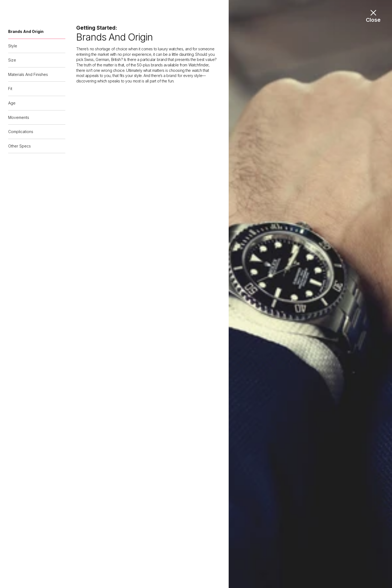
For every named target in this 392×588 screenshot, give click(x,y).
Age (12, 103)
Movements (19, 117)
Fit (10, 89)
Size (12, 60)
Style (13, 46)
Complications (21, 132)
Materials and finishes (28, 74)
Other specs (19, 146)
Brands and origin (26, 31)
